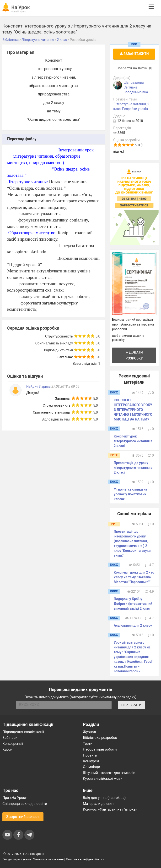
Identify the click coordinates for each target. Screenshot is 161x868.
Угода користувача (17, 859)
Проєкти (90, 755)
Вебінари (10, 738)
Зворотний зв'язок (23, 817)
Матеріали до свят (98, 804)
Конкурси (91, 761)
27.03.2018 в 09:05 (65, 387)
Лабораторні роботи (100, 749)
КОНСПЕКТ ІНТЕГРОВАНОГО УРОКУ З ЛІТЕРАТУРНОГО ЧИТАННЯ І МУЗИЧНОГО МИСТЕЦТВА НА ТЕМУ (133, 410)
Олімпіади (91, 767)
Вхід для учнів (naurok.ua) (104, 798)
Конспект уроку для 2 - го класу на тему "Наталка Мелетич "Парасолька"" (134, 577)
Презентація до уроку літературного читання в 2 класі (133, 468)
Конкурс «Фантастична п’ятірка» (110, 809)
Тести (88, 744)
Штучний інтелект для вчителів (109, 773)
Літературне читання (129, 104)
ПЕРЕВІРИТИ (131, 705)
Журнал (89, 732)
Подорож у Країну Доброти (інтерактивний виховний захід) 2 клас (133, 604)
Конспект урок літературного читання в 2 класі (133, 441)
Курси (7, 749)
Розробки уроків (135, 109)
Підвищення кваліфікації (23, 732)
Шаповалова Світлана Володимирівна (136, 87)
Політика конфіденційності (86, 859)
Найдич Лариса (39, 387)
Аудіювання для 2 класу (133, 625)
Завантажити (134, 54)
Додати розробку (134, 355)
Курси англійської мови (103, 779)
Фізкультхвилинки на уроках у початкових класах (130, 494)
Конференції (13, 744)
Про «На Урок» (15, 798)
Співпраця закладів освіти (25, 804)
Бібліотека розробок (100, 738)
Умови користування (48, 859)
